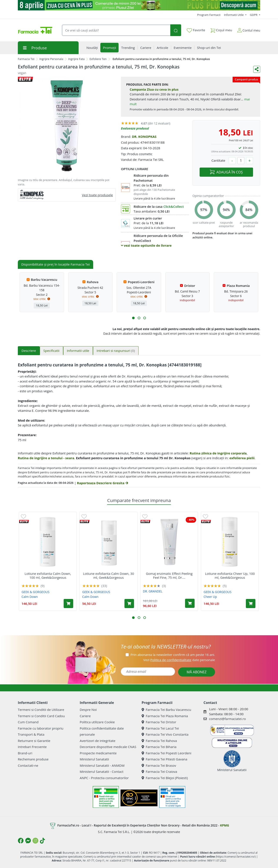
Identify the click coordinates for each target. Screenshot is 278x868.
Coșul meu (221, 29)
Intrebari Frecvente (32, 747)
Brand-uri (25, 753)
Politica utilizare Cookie (97, 722)
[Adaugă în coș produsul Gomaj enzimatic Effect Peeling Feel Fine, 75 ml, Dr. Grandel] (190, 603)
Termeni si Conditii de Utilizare (41, 710)
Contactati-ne (28, 765)
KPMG (224, 825)
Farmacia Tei (26, 59)
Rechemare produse (33, 759)
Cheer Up (210, 597)
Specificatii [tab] (51, 351)
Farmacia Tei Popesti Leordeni (166, 753)
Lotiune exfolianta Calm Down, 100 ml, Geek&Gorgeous (48, 575)
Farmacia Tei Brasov (159, 765)
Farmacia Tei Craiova (159, 772)
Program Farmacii (209, 15)
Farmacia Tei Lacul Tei (160, 728)
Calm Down (30, 597)
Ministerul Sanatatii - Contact (102, 772)
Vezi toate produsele (97, 195)
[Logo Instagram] (35, 841)
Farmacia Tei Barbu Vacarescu (166, 710)
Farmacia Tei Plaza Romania (165, 716)
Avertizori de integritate (98, 741)
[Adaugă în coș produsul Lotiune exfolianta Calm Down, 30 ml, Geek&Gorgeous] (129, 604)
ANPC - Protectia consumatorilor (104, 778)
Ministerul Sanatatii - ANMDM (102, 765)
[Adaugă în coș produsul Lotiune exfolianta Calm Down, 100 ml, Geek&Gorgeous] (68, 604)
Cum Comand (28, 722)
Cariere (85, 716)
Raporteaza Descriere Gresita (102, 483)
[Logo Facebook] (21, 841)
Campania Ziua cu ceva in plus (154, 89)
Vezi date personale (179, 660)
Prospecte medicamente (98, 753)
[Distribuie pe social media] (257, 69)
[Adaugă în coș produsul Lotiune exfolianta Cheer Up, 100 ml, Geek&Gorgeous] (251, 604)
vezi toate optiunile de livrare (146, 245)
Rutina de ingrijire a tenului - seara (46, 458)
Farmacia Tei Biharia (159, 747)
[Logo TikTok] (42, 841)
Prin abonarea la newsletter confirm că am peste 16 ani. (173, 655)
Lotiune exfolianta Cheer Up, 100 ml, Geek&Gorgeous (230, 575)
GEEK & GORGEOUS (35, 592)
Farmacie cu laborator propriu (41, 728)
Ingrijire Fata (76, 59)
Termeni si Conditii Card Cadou (41, 716)
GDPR (254, 15)
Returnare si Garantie (34, 741)
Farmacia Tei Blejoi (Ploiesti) (165, 778)
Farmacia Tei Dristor (159, 722)
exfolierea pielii (242, 458)
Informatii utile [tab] (78, 351)
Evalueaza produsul (135, 128)
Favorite (196, 30)
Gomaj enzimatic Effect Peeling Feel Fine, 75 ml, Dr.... (169, 575)
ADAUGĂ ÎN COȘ (226, 172)
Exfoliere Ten (98, 59)
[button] (133, 318)
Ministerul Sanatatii (94, 759)
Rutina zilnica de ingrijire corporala (218, 453)
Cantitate (218, 160)
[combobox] (116, 30)
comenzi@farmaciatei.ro (227, 719)
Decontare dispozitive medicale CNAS (108, 747)
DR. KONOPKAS (144, 136)
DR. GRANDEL (153, 591)
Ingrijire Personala (51, 59)
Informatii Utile (234, 15)
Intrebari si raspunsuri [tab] (116, 351)
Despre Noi (88, 710)
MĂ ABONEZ (197, 672)
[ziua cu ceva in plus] (139, 5)
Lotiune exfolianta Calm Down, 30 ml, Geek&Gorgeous (108, 575)
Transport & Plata (31, 734)
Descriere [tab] (29, 351)
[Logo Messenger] (28, 841)
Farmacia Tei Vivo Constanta (165, 734)
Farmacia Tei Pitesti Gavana (164, 759)
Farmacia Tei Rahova (159, 741)
